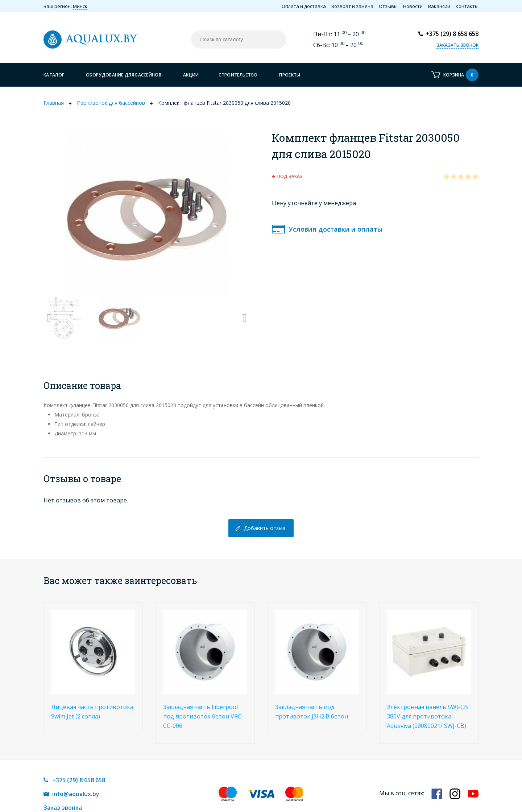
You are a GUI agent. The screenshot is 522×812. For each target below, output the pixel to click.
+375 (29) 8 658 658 (452, 34)
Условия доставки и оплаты (335, 229)
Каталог (54, 75)
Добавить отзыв (265, 528)
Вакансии (439, 6)
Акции (191, 75)
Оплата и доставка (304, 6)
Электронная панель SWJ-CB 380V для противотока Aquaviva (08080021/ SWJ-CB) (427, 716)
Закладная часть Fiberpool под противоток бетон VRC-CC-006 (203, 716)
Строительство (238, 75)
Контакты (467, 6)
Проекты (290, 75)
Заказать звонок (457, 45)
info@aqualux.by (76, 794)
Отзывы (388, 6)
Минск (80, 6)
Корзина (461, 75)
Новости (413, 6)
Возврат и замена (352, 6)
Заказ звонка (63, 808)
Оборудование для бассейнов (124, 75)
